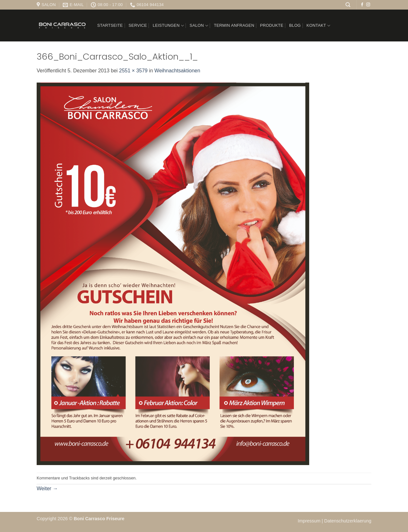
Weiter (47, 488)
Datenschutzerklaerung (348, 521)
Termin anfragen (234, 25)
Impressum (310, 521)
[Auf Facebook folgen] (362, 5)
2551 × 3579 (133, 71)
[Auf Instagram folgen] (368, 5)
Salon (199, 26)
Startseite (110, 25)
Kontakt (319, 26)
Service (138, 25)
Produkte (272, 25)
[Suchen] (348, 5)
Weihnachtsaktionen (177, 71)
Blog (295, 25)
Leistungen (168, 26)
